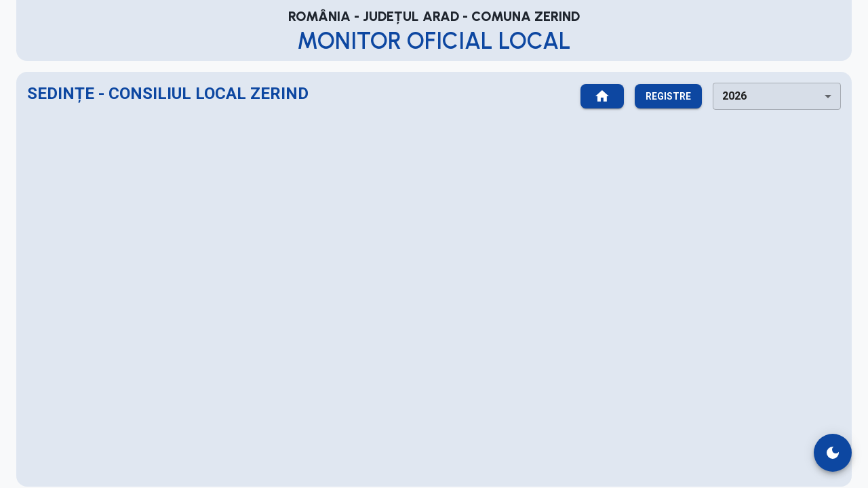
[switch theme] (833, 453)
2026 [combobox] (734, 96)
